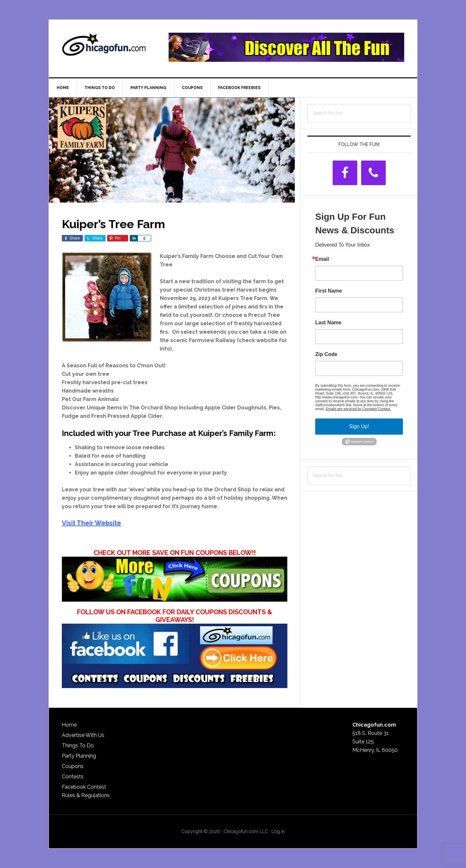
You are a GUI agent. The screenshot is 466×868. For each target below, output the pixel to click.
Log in (278, 831)
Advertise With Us (83, 735)
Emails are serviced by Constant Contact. (358, 409)
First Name (329, 291)
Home (69, 725)
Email (322, 259)
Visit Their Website (91, 523)
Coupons (73, 766)
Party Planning (79, 756)
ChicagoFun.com (104, 47)
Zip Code (326, 354)
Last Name (328, 323)
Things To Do (78, 746)
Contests (73, 777)
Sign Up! (359, 426)
